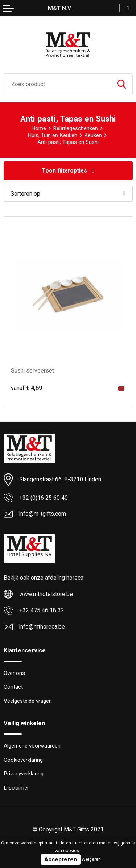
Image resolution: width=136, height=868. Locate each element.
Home (39, 128)
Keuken (93, 135)
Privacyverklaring (24, 774)
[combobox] (57, 84)
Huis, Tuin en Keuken (52, 135)
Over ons (14, 673)
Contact (13, 687)
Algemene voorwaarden (32, 746)
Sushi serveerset (32, 371)
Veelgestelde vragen (28, 701)
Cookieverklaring (23, 760)
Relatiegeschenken (75, 128)
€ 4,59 (26, 388)
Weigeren (91, 859)
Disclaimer (16, 788)
